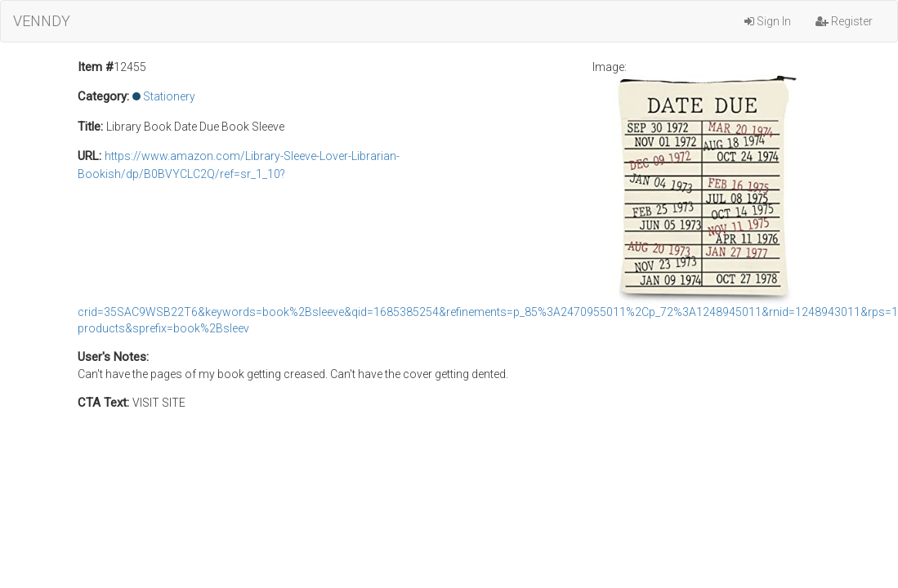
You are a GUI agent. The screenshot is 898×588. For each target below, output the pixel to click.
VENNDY (42, 21)
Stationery (169, 96)
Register (844, 21)
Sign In (768, 21)
